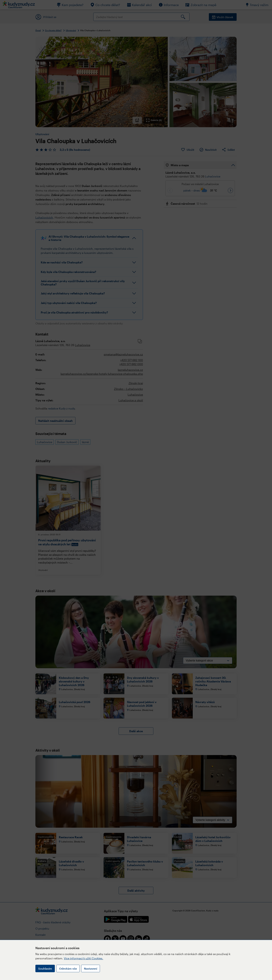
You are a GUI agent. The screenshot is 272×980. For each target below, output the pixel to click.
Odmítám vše (68, 968)
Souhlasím (45, 968)
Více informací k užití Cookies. (84, 958)
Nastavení (91, 968)
